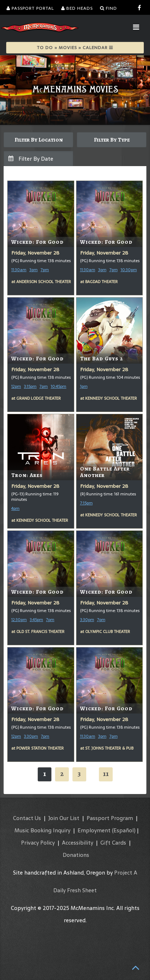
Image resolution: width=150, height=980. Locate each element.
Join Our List (64, 818)
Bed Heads (77, 8)
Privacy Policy (38, 843)
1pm (84, 386)
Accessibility (78, 843)
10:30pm (129, 270)
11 (106, 774)
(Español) (124, 830)
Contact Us (27, 818)
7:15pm (86, 503)
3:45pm (36, 620)
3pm (34, 270)
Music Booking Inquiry (42, 830)
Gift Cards (113, 843)
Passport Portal (30, 8)
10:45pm (59, 386)
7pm (45, 270)
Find (109, 8)
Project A (126, 873)
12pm (16, 386)
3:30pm (87, 620)
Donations (76, 855)
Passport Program (110, 818)
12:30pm (19, 620)
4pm (15, 508)
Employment (94, 830)
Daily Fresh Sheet (75, 890)
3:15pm (30, 386)
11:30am (19, 270)
